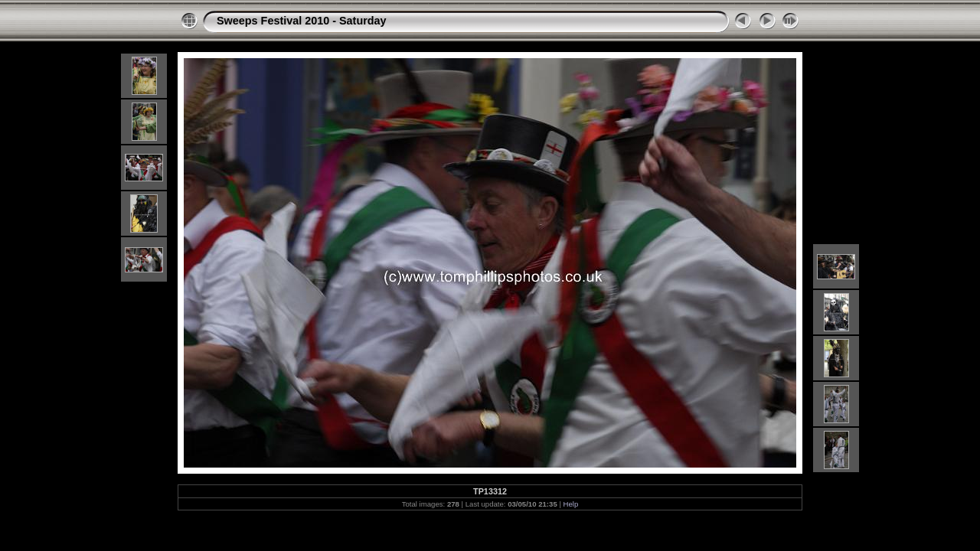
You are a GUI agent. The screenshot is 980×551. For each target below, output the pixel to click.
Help (571, 504)
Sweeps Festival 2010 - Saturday (302, 21)
